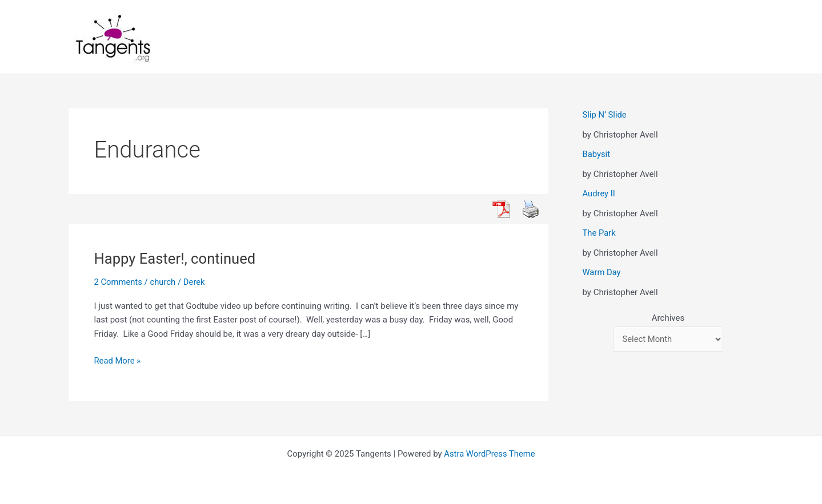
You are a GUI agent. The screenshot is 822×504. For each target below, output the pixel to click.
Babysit (597, 154)
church (164, 282)
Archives (668, 318)
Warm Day (602, 272)
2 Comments (119, 282)
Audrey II (599, 193)
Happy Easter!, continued (176, 259)
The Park (600, 233)
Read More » (118, 361)
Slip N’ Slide (605, 115)
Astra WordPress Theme (490, 454)
